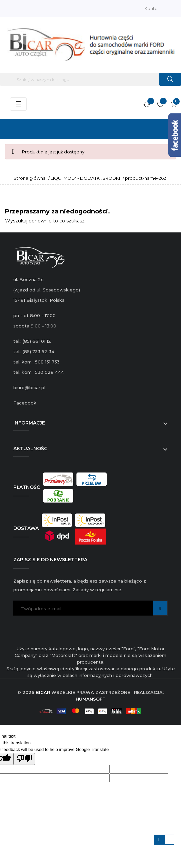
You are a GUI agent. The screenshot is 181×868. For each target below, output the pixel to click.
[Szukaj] (90, 79)
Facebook (25, 403)
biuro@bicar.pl (29, 387)
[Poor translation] (24, 759)
